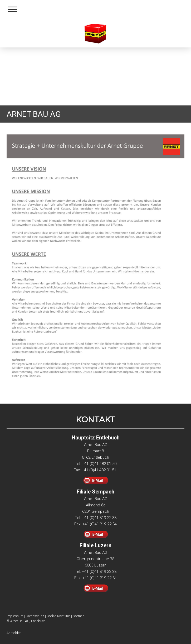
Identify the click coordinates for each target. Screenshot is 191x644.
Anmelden (14, 633)
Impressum (15, 616)
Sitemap (79, 616)
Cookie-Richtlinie (58, 616)
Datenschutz (35, 616)
